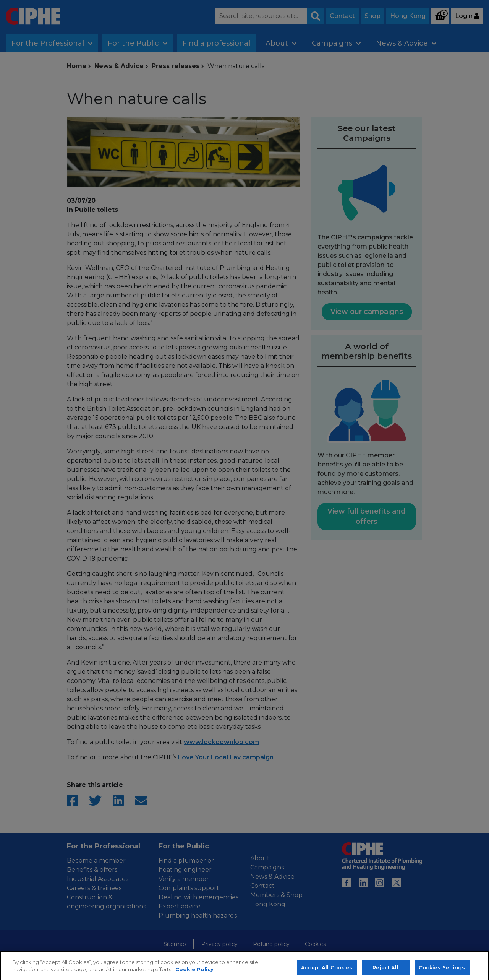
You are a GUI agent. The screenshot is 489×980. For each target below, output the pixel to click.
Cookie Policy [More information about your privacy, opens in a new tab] (194, 976)
